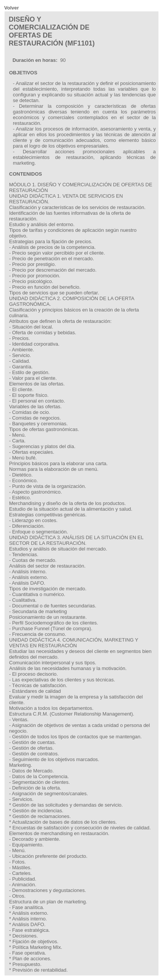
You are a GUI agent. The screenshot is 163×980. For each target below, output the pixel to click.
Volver (12, 8)
